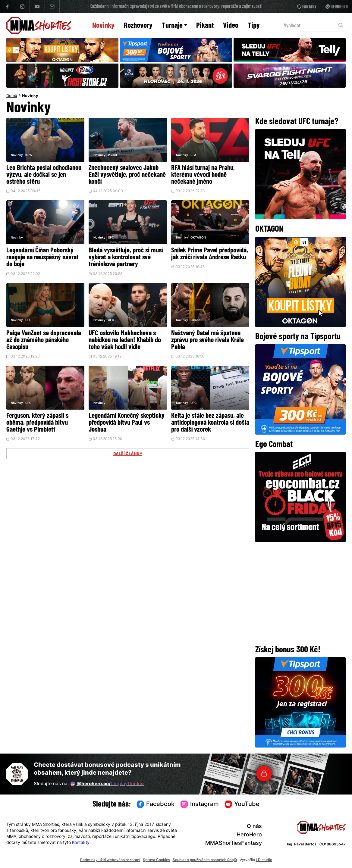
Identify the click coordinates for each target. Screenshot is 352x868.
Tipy (254, 26)
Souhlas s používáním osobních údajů (205, 860)
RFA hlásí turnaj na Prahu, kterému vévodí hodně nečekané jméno (203, 175)
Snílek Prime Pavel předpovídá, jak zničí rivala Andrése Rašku (210, 254)
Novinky (103, 26)
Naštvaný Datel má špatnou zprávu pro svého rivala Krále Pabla (207, 340)
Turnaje (174, 26)
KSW (29, 155)
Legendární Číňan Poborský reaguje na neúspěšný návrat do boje (42, 258)
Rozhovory (138, 26)
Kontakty (81, 843)
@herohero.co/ (107, 784)
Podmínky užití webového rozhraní (110, 860)
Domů (12, 96)
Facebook (156, 804)
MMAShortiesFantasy (234, 843)
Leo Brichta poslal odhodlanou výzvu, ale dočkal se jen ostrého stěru (44, 175)
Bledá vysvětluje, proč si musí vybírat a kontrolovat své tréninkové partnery (126, 258)
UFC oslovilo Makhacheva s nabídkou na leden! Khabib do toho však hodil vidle (125, 340)
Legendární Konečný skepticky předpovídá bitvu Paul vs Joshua (127, 423)
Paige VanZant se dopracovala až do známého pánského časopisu (44, 340)
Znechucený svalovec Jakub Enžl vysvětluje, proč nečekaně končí (127, 175)
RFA (193, 155)
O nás (254, 827)
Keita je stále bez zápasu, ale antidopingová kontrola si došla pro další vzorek (210, 423)
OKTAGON (198, 238)
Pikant (205, 26)
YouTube (242, 804)
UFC (111, 238)
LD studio (264, 860)
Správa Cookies (156, 860)
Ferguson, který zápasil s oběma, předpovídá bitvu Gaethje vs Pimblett (37, 423)
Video (231, 26)
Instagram (200, 804)
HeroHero (249, 835)
